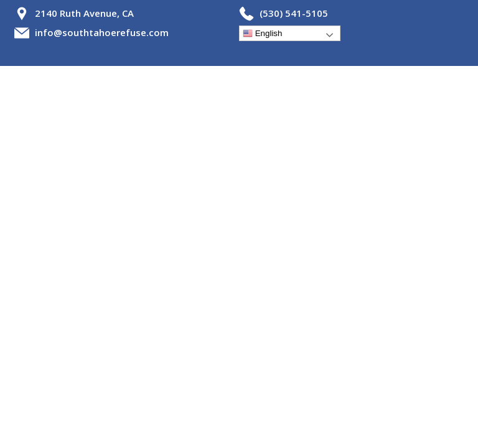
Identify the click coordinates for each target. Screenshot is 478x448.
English (262, 34)
